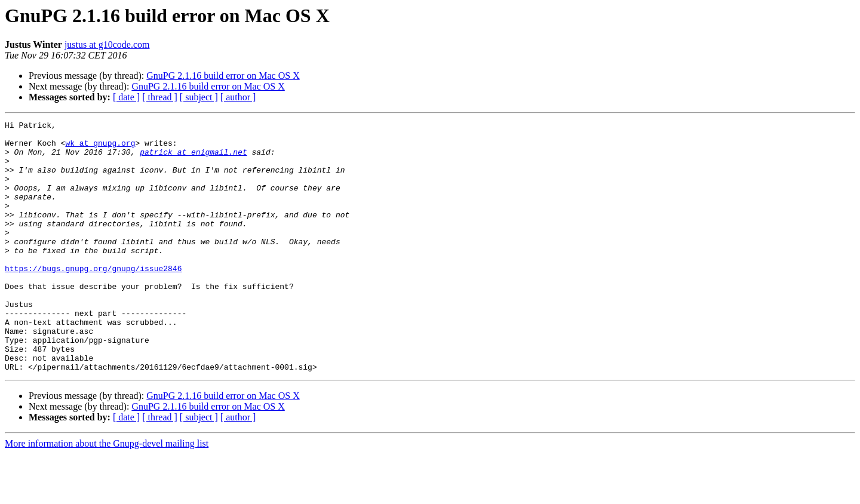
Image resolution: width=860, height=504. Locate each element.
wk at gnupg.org (100, 148)
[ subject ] (199, 97)
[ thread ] (160, 97)
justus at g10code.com (107, 44)
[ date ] (126, 97)
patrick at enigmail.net (193, 159)
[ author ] (238, 97)
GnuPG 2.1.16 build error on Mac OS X (223, 76)
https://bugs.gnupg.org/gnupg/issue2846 (93, 299)
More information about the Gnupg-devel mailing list (107, 494)
